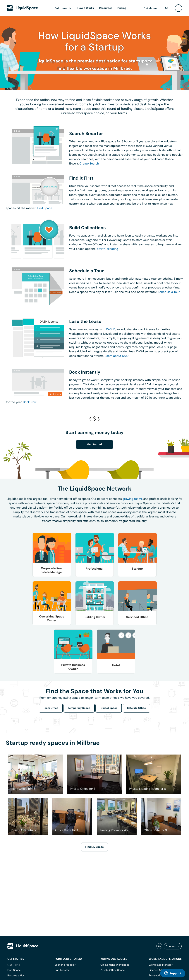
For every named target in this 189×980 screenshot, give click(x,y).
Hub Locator (62, 970)
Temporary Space (79, 708)
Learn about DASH (117, 356)
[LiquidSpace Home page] (22, 8)
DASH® (111, 329)
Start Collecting (108, 249)
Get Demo (14, 965)
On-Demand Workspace (115, 965)
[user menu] (178, 8)
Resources (106, 8)
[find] (167, 8)
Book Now (30, 402)
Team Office (51, 708)
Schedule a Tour (169, 292)
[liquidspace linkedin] (159, 946)
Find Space (45, 208)
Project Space (109, 708)
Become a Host (16, 976)
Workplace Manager (161, 965)
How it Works (86, 8)
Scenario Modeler (65, 965)
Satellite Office (136, 708)
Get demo (150, 8)
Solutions (61, 8)
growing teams (133, 499)
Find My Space (94, 847)
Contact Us (173, 946)
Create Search (89, 163)
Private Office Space (113, 970)
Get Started (95, 444)
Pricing (122, 8)
